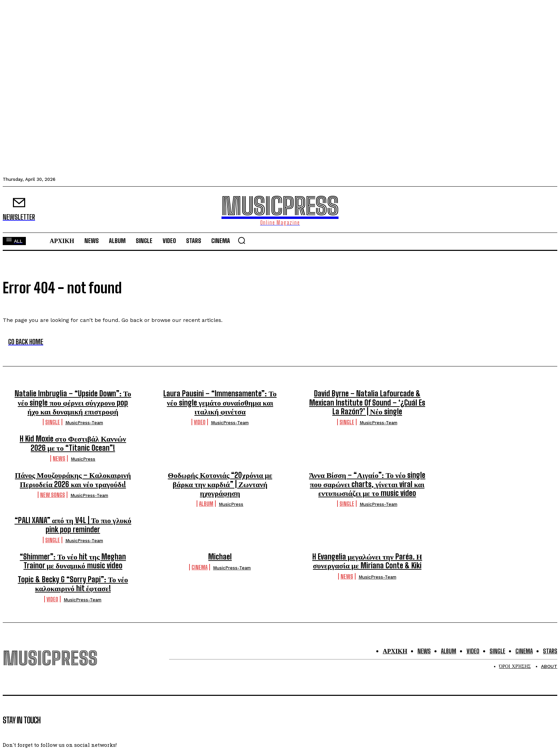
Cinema (200, 567)
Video (200, 422)
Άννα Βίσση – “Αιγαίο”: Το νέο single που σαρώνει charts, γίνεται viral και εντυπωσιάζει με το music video (367, 484)
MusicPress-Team (84, 423)
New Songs (53, 495)
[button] (242, 240)
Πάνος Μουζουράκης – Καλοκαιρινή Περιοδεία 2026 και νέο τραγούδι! (73, 479)
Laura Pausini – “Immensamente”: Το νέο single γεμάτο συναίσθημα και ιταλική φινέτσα (220, 402)
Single (53, 422)
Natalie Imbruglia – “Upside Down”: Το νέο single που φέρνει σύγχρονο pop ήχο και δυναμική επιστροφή (73, 402)
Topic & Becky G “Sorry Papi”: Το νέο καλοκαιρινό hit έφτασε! (73, 584)
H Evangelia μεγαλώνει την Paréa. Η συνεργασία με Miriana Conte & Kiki (367, 561)
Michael (220, 557)
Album (206, 504)
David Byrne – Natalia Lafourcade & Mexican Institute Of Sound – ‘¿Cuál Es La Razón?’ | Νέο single (367, 402)
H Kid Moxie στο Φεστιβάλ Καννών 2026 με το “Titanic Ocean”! (73, 443)
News (59, 458)
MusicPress (83, 459)
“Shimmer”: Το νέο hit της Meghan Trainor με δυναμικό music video (73, 561)
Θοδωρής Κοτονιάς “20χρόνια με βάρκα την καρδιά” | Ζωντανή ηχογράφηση (220, 484)
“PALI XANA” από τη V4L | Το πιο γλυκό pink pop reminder (73, 525)
